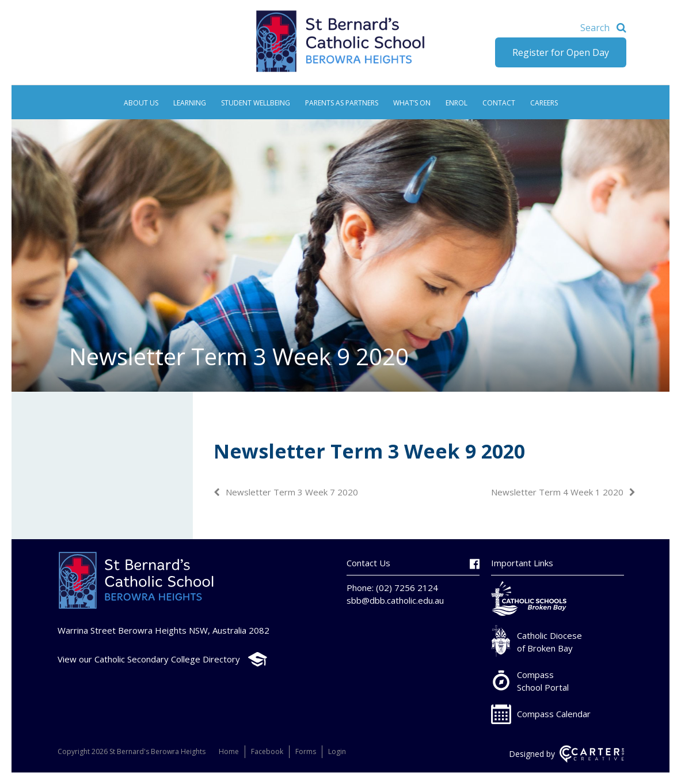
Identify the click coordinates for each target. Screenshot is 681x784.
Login (337, 751)
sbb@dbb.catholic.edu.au (395, 600)
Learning (190, 103)
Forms (306, 751)
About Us (141, 103)
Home (229, 751)
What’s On (412, 103)
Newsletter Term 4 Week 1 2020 (557, 492)
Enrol (456, 103)
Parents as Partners (342, 103)
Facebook (267, 751)
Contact (499, 103)
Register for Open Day (561, 52)
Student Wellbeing (256, 103)
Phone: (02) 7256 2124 (392, 588)
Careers (544, 103)
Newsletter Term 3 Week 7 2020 (292, 492)
